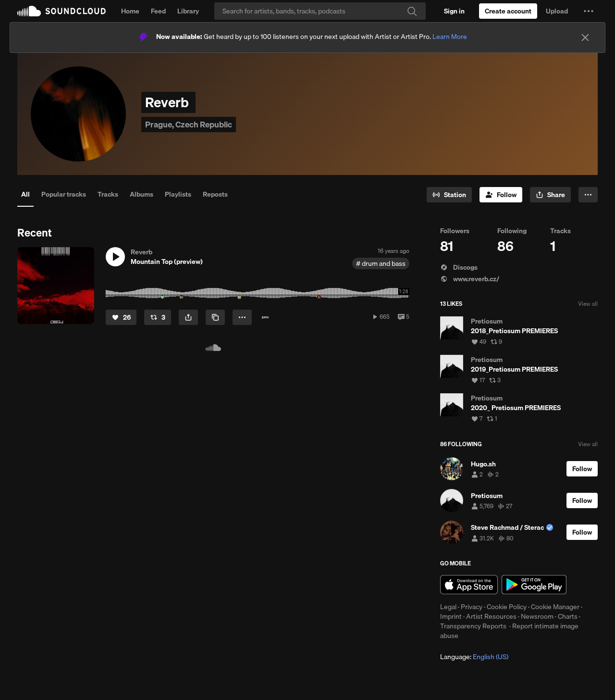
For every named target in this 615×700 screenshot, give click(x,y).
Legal (448, 607)
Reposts (215, 194)
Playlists (178, 194)
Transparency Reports (473, 626)
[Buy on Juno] (265, 317)
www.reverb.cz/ (470, 279)
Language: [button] (474, 657)
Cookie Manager (555, 607)
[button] (589, 11)
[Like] (121, 317)
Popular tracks (64, 194)
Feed (158, 11)
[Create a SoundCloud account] (508, 11)
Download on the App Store (469, 585)
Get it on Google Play (534, 585)
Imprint (451, 616)
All (25, 194)
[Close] (585, 37)
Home (130, 11)
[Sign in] (454, 11)
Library (188, 11)
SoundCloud (61, 11)
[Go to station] (449, 195)
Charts (568, 616)
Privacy (472, 607)
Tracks (108, 194)
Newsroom (537, 616)
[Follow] (501, 195)
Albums (141, 194)
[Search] (320, 11)
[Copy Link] (215, 317)
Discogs (459, 267)
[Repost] (158, 317)
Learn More (450, 37)
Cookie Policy (507, 607)
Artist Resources (491, 616)
